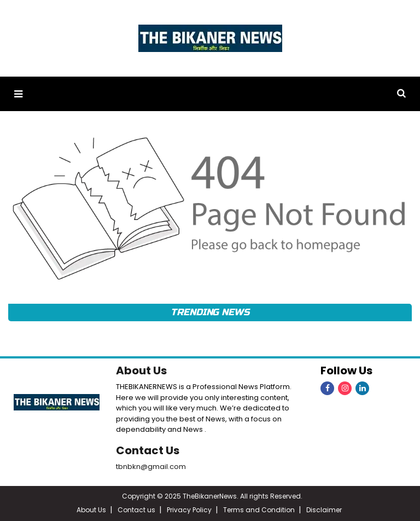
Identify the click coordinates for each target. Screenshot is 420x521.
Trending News (210, 312)
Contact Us (148, 450)
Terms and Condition (259, 510)
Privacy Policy (189, 510)
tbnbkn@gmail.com (151, 467)
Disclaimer (324, 510)
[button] (18, 94)
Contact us (136, 510)
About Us (141, 371)
